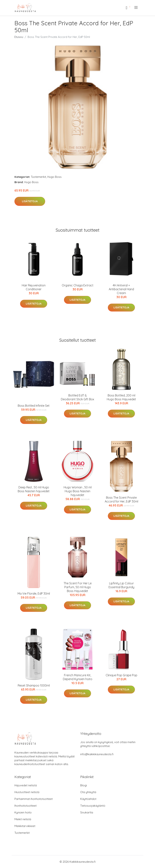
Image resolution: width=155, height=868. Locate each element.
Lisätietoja (30, 201)
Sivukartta (87, 812)
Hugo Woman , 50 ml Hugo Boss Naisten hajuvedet (78, 491)
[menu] (136, 8)
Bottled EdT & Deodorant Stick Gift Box (77, 397)
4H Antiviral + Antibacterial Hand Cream (121, 289)
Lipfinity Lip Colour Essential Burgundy (121, 585)
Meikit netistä (23, 819)
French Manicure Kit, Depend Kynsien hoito (78, 677)
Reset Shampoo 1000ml (34, 685)
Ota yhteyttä (88, 792)
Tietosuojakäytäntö (93, 806)
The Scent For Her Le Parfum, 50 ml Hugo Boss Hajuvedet (78, 587)
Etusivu (19, 37)
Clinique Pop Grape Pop (121, 675)
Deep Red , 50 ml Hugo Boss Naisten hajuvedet (34, 489)
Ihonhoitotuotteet (25, 806)
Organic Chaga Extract (78, 285)
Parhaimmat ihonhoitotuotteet (34, 799)
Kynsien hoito (23, 812)
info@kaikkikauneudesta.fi (97, 754)
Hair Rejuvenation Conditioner (34, 287)
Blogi (84, 785)
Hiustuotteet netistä (27, 792)
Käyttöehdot (88, 799)
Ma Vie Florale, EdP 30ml (34, 593)
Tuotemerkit (38, 177)
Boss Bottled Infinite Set (34, 406)
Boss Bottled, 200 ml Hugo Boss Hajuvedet (121, 397)
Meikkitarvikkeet (25, 826)
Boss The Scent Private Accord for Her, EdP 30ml (121, 499)
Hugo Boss (54, 177)
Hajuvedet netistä (26, 785)
